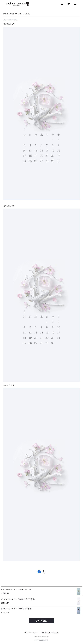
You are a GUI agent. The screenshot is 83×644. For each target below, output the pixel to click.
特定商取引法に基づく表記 (50, 633)
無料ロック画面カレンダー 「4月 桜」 (17, 14)
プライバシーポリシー (32, 633)
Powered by (42, 640)
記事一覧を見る (41, 621)
